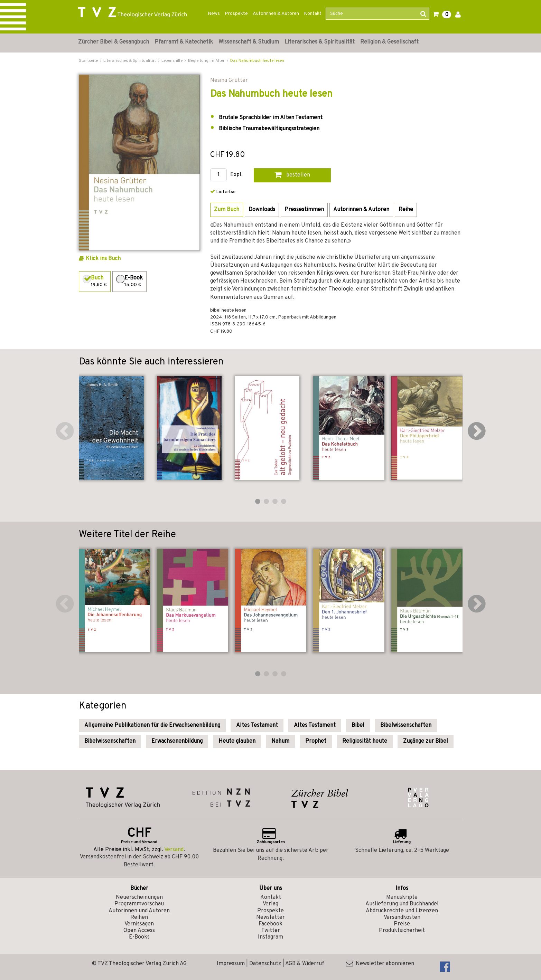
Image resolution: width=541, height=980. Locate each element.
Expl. (236, 175)
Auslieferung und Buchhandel (402, 904)
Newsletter (270, 917)
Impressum (231, 964)
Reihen (139, 917)
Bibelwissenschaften (406, 725)
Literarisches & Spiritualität (320, 42)
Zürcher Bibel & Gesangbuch (114, 42)
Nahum (280, 741)
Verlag (270, 904)
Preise (402, 924)
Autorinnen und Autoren (139, 911)
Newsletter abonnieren (380, 964)
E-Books (139, 937)
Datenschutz (265, 964)
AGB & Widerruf (305, 964)
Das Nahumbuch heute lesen (257, 61)
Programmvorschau (139, 904)
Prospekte (236, 14)
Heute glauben (237, 741)
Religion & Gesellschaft (389, 42)
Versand (174, 850)
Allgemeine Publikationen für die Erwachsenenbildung (152, 725)
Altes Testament (257, 725)
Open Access (139, 931)
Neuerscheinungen (139, 897)
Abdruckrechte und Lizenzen (402, 911)
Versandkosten (402, 917)
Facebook (270, 924)
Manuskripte (402, 897)
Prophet (316, 741)
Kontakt (313, 14)
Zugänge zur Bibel (426, 741)
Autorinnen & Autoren (276, 14)
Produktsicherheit (402, 931)
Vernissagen (139, 924)
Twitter (271, 931)
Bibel (358, 725)
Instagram (270, 937)
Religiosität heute (365, 741)
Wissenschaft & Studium (249, 42)
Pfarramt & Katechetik (184, 42)
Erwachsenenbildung (177, 741)
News (214, 14)
